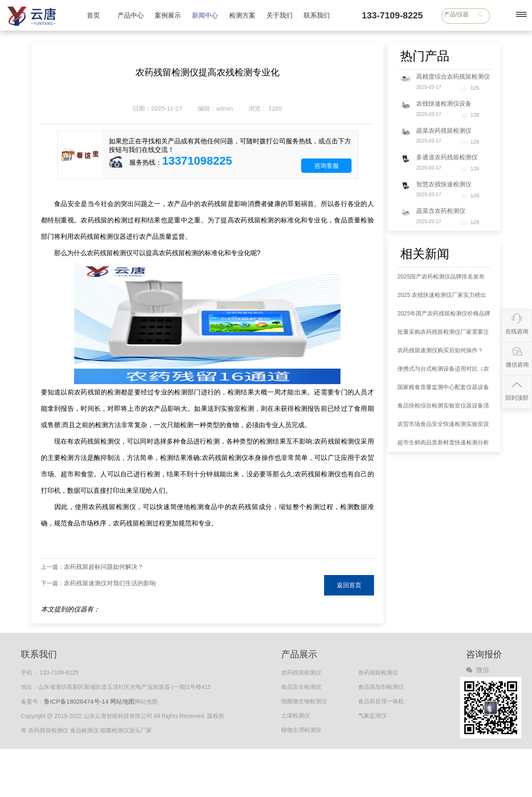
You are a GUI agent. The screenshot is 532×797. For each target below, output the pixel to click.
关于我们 (280, 15)
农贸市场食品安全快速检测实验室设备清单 (443, 427)
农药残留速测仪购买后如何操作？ (440, 350)
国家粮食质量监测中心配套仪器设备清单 (443, 390)
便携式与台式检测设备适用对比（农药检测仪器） (443, 372)
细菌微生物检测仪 (304, 701)
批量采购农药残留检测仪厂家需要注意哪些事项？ (443, 335)
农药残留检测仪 (301, 672)
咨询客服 (327, 166)
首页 (93, 15)
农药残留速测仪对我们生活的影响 (110, 583)
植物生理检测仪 (301, 730)
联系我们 (317, 15)
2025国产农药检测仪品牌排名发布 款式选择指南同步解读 (441, 280)
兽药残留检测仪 (378, 672)
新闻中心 (205, 15)
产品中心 (131, 15)
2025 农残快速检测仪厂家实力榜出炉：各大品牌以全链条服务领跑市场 (443, 298)
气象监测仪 (372, 715)
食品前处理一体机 (381, 701)
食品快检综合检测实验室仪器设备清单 (443, 409)
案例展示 (168, 15)
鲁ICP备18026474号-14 (76, 701)
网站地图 (122, 701)
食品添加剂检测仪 (381, 687)
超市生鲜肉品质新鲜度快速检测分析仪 (443, 445)
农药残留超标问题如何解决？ (104, 567)
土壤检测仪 (295, 715)
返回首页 (349, 585)
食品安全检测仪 (301, 687)
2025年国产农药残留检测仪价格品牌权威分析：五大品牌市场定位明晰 (444, 316)
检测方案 (242, 15)
